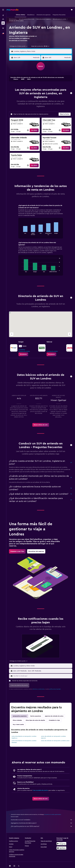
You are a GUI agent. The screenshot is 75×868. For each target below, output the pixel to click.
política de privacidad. (55, 689)
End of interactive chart (21, 234)
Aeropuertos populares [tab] (20, 716)
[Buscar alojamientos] (3, 19)
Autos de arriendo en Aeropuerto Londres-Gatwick (54, 737)
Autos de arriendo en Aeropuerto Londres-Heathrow (24, 737)
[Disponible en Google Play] (61, 844)
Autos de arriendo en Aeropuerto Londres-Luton (55, 741)
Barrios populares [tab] (36, 716)
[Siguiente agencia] (70, 334)
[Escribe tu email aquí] (42, 676)
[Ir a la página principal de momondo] (12, 10)
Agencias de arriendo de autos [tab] (54, 716)
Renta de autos (13, 19)
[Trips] (3, 28)
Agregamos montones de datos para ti (42, 823)
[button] (3, 10)
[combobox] (19, 46)
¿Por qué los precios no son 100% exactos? (42, 826)
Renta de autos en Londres (60, 19)
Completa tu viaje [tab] (54, 720)
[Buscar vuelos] (3, 15)
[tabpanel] (41, 242)
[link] (34, 130)
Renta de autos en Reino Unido (27, 19)
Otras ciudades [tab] (17, 720)
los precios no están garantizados (53, 814)
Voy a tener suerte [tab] (18, 725)
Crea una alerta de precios (40, 790)
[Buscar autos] (3, 23)
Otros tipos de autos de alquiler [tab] (35, 720)
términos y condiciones (38, 689)
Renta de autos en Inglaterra (44, 19)
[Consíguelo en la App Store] (61, 848)
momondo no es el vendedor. (42, 820)
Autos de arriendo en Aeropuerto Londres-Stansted (24, 742)
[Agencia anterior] (12, 334)
